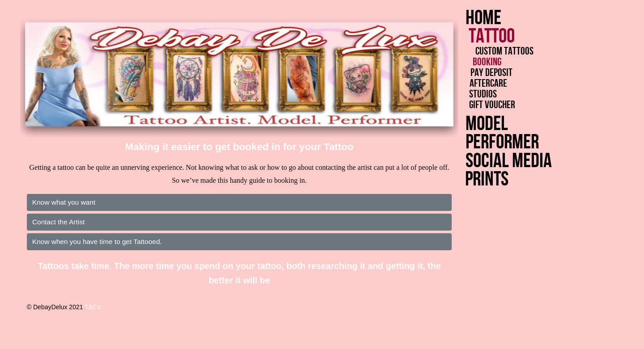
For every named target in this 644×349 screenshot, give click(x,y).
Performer (494, 142)
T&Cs (92, 307)
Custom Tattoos (505, 51)
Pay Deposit (493, 73)
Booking (487, 62)
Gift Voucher (494, 105)
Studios (485, 94)
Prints (469, 179)
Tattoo (494, 36)
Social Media (495, 161)
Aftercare (490, 84)
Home (483, 18)
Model (483, 124)
